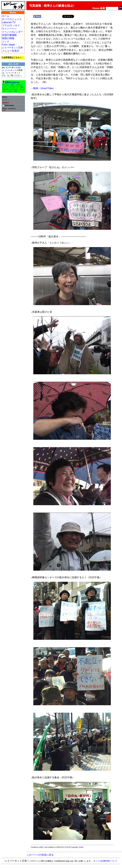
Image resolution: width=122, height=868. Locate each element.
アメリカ (5, 85)
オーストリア (14, 87)
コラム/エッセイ (11, 25)
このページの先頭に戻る (40, 855)
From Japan (8, 45)
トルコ (10, 91)
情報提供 (6, 103)
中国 (12, 85)
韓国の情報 (8, 38)
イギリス (19, 85)
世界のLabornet (12, 82)
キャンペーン (9, 29)
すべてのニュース (12, 19)
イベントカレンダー (12, 32)
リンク (6, 42)
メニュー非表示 (11, 51)
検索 (102, 8)
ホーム (6, 16)
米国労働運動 (9, 35)
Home (96, 8)
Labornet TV (9, 22)
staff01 (41, 847)
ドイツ (5, 87)
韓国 (22, 87)
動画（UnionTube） (44, 88)
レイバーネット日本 (12, 48)
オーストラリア (12, 89)
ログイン (6, 100)
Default (81, 847)
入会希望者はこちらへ (11, 57)
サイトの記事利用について (105, 861)
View (4, 110)
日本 (16, 91)
